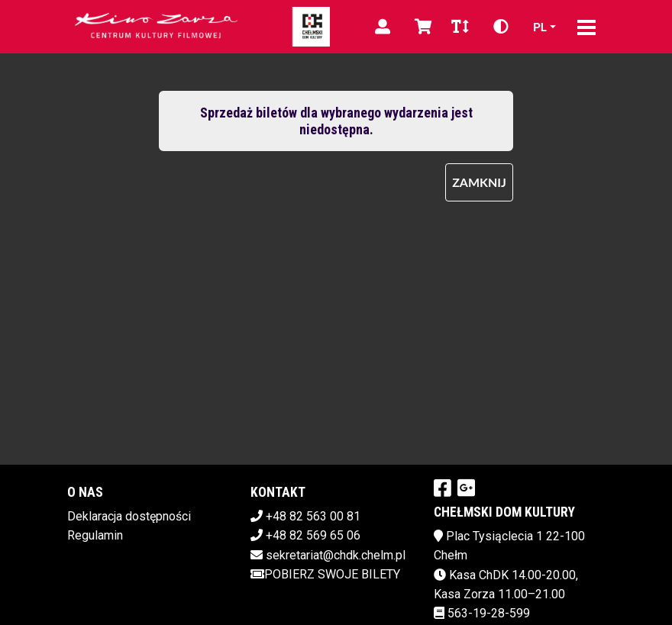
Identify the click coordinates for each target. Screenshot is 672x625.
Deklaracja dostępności (129, 516)
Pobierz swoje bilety (325, 574)
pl (540, 26)
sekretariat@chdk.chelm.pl (336, 555)
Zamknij (479, 182)
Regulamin (95, 535)
